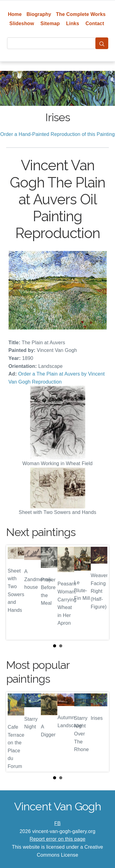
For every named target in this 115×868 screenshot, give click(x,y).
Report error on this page (58, 839)
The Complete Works (81, 14)
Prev (16, 592)
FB (57, 823)
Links (73, 23)
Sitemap (50, 23)
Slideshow (22, 23)
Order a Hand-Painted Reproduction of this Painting (58, 134)
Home (15, 14)
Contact (95, 23)
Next (99, 592)
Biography (39, 14)
